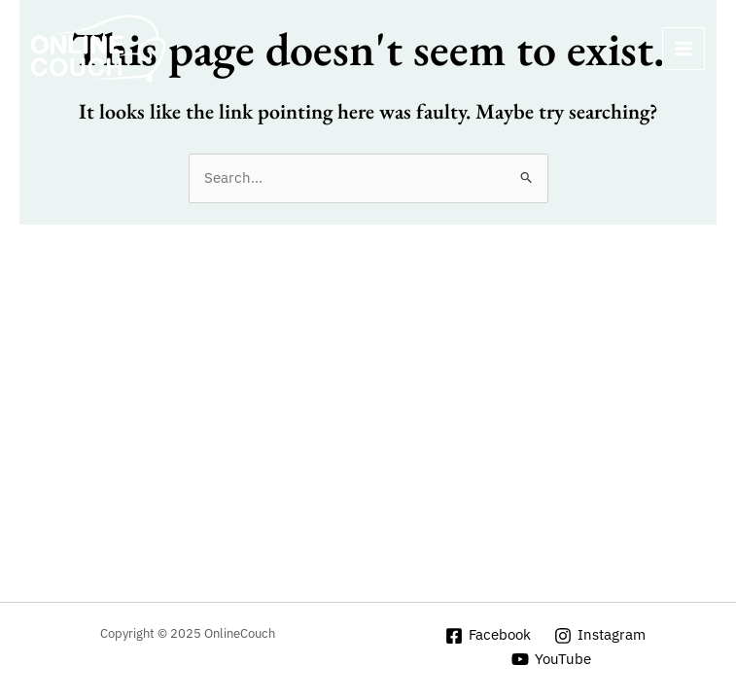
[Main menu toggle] (683, 49)
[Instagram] (600, 636)
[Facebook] (489, 636)
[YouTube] (551, 659)
